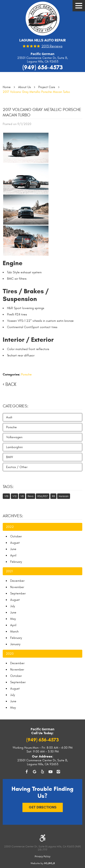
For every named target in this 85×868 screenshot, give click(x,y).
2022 (10, 527)
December (17, 581)
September (18, 593)
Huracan (64, 496)
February (16, 562)
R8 (53, 496)
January (15, 644)
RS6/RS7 (43, 496)
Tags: (8, 487)
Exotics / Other (17, 467)
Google (35, 772)
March (14, 631)
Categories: (16, 406)
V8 (22, 496)
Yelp (42, 772)
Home (7, 87)
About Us (24, 87)
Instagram (58, 772)
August (15, 543)
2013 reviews (52, 46)
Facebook (27, 772)
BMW (10, 457)
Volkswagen (14, 437)
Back (11, 384)
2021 (9, 571)
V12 (15, 496)
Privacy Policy (42, 856)
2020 (10, 654)
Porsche (26, 374)
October (16, 536)
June (13, 549)
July (13, 606)
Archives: (13, 516)
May (13, 619)
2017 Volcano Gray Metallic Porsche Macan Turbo (36, 92)
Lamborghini (14, 447)
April (13, 555)
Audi (9, 417)
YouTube (50, 772)
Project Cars (47, 87)
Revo (31, 496)
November (17, 587)
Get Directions (43, 807)
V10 (6, 496)
